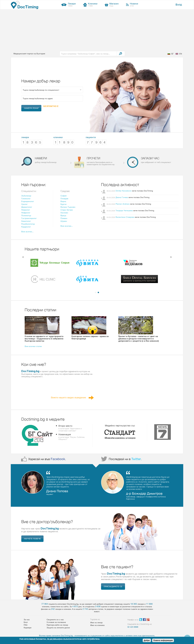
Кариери (28, 628)
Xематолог (26, 221)
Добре (147, 640)
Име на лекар (96, 623)
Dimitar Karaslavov (124, 191)
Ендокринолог (28, 201)
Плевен (64, 218)
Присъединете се (113, 587)
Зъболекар (26, 196)
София (64, 196)
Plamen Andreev (123, 204)
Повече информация (163, 640)
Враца (63, 215)
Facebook (58, 459)
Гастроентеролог (29, 218)
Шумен (64, 221)
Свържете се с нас (55, 620)
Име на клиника (97, 625)
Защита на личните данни (58, 628)
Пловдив (64, 199)
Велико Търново (68, 207)
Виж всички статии (33, 346)
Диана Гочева (122, 197)
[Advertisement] (97, 30)
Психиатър (26, 215)
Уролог (24, 204)
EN (181, 54)
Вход (179, 5)
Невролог (26, 210)
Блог (26, 622)
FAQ (26, 625)
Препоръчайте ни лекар (57, 625)
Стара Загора (67, 210)
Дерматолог (27, 207)
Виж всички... (27, 232)
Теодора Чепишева (124, 211)
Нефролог (26, 213)
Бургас (64, 204)
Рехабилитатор (28, 224)
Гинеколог (26, 199)
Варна (63, 201)
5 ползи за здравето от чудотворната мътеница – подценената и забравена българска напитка (44, 339)
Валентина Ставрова (125, 217)
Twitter (136, 459)
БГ (173, 54)
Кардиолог (26, 227)
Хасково (64, 213)
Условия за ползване (56, 622)
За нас (27, 620)
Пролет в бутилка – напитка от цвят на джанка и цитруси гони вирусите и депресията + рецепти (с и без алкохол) (138, 339)
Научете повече (32, 539)
